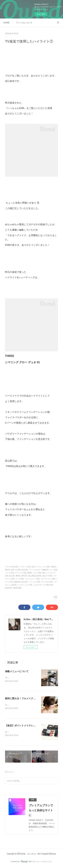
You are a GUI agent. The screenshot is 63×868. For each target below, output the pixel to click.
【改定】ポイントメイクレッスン (23, 726)
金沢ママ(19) (16, 570)
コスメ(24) (37, 573)
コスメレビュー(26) (32, 579)
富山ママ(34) (47, 576)
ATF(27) (24, 576)
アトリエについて (24, 23)
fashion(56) (17, 588)
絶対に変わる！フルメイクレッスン (24, 699)
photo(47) (9, 588)
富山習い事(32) (15, 576)
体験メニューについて (17, 671)
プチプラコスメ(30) (48, 579)
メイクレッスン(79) (25, 585)
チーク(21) (10, 573)
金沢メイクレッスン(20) (40, 567)
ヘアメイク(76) (34, 582)
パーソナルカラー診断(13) (39, 570)
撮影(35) (17, 582)
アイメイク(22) (21, 573)
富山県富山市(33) (35, 576)
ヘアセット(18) (25, 567)
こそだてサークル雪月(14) (43, 585)
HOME (6, 23)
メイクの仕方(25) (12, 567)
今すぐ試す (41, 14)
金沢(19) (25, 570)
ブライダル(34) (47, 582)
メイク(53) (20, 579)
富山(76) (25, 582)
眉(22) (30, 573)
